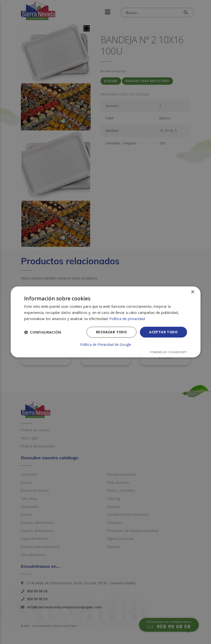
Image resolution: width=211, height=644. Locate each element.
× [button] (192, 292)
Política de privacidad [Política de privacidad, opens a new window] (127, 319)
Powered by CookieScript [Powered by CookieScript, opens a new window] (168, 352)
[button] (43, 332)
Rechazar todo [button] (111, 332)
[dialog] (105, 322)
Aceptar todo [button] (163, 332)
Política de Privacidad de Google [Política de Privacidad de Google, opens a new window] (106, 345)
